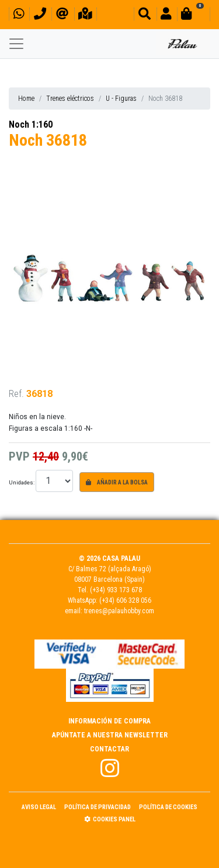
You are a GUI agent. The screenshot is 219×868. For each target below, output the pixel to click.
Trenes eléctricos (70, 99)
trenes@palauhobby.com (119, 611)
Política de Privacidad (98, 807)
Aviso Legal (39, 807)
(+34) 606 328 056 (125, 600)
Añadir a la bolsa (117, 482)
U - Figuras (121, 99)
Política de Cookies (168, 807)
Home (26, 99)
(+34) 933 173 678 (116, 590)
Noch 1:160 (31, 124)
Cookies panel (110, 819)
